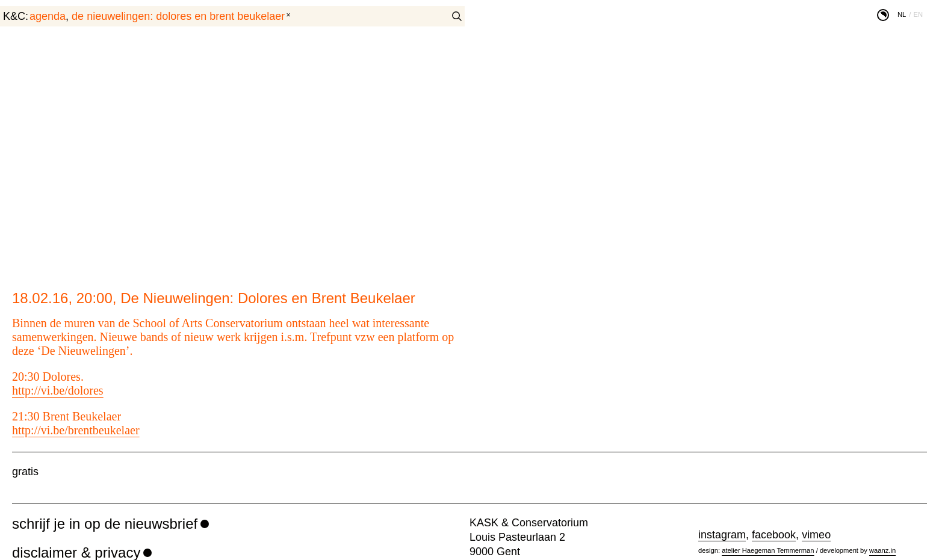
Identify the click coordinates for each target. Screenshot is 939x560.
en (918, 14)
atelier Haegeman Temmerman (768, 550)
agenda (48, 16)
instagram (722, 535)
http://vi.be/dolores (58, 390)
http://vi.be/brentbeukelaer (76, 430)
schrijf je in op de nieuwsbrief (105, 524)
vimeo (816, 535)
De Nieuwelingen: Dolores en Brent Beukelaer (178, 16)
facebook (774, 535)
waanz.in (882, 550)
